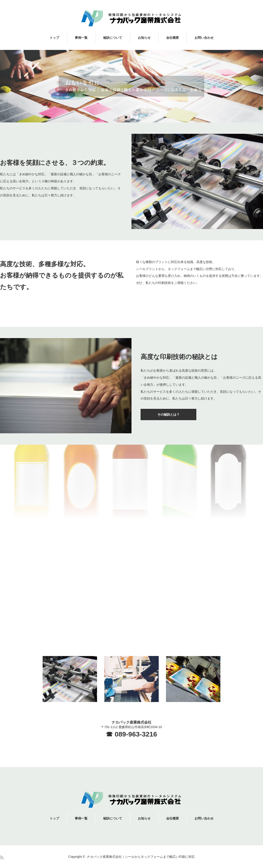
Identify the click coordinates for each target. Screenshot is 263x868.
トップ (54, 38)
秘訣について (113, 38)
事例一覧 (81, 38)
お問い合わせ (204, 38)
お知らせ (144, 38)
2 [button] (131, 117)
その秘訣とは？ (168, 414)
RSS (2, 857)
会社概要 (173, 38)
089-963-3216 (136, 734)
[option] (131, 86)
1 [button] (126, 117)
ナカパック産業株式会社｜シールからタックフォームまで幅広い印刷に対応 (141, 857)
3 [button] (137, 117)
